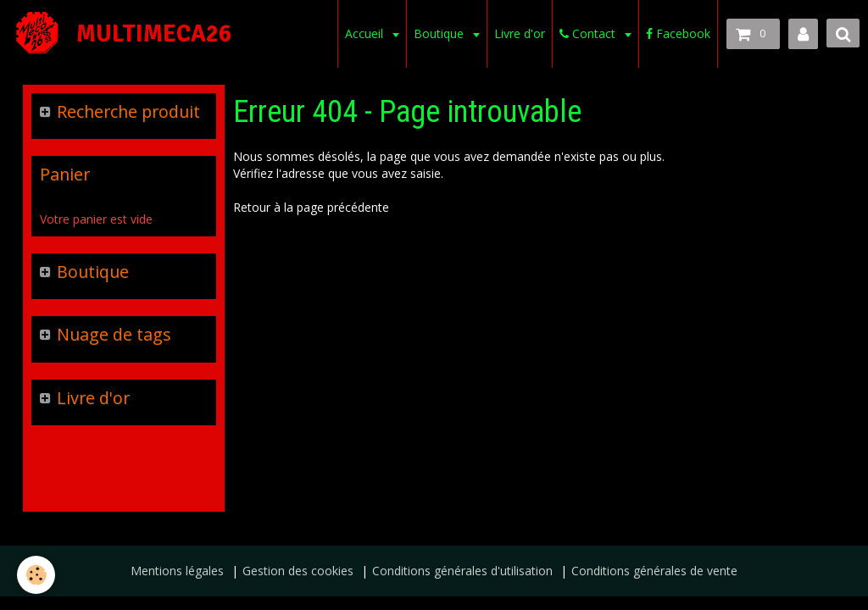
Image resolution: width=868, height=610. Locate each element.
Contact (589, 33)
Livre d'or (520, 33)
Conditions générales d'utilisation (462, 571)
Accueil (366, 33)
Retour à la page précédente (311, 207)
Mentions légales (177, 571)
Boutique (440, 33)
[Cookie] (36, 575)
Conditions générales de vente (654, 571)
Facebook (678, 33)
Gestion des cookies (298, 571)
